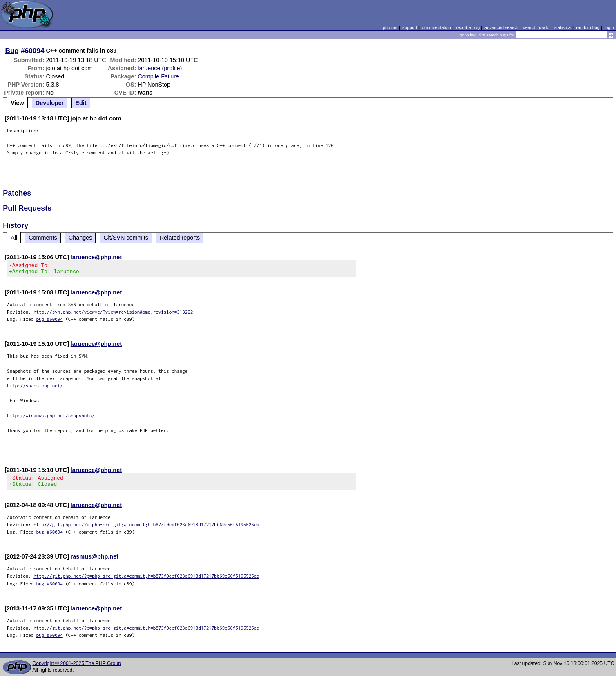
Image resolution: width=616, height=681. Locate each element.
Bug (12, 51)
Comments (43, 238)
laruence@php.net (96, 257)
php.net (390, 27)
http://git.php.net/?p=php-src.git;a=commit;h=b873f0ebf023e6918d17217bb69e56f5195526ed (146, 529)
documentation (436, 27)
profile (172, 68)
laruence (149, 68)
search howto (536, 27)
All (14, 238)
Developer (50, 103)
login (609, 27)
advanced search (501, 27)
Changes (80, 238)
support (410, 27)
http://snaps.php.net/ (35, 388)
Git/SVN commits (126, 238)
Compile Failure (158, 76)
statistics (563, 27)
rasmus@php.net (95, 561)
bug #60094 (50, 322)
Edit (81, 103)
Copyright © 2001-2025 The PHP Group (77, 668)
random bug (588, 27)
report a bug (468, 27)
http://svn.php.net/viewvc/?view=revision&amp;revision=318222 (113, 314)
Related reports (180, 238)
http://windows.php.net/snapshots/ (51, 418)
